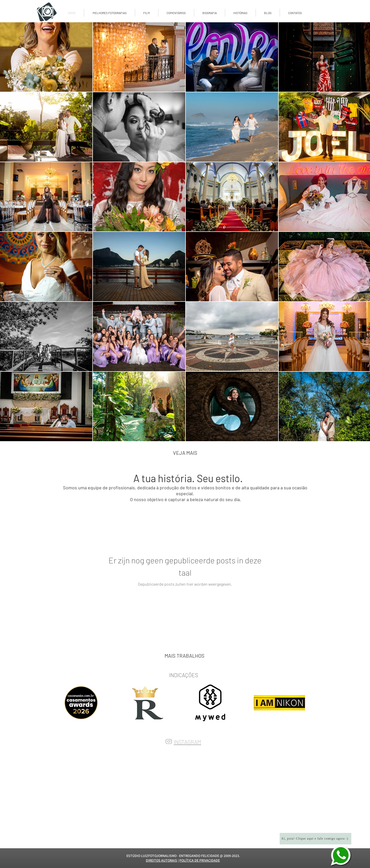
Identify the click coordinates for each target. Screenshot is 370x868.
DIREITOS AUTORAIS (161, 860)
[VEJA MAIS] (185, 453)
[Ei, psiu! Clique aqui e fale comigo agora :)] (315, 839)
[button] (268, 13)
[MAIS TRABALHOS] (184, 656)
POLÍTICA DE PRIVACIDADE (200, 860)
